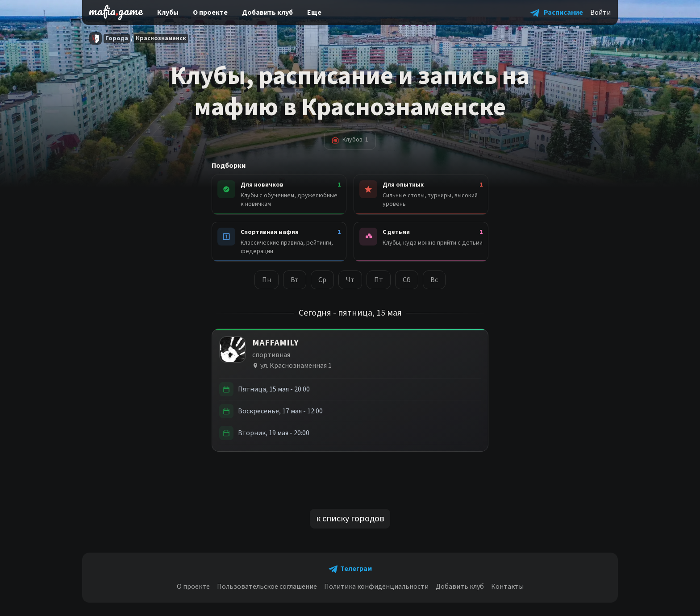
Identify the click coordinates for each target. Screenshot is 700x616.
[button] (557, 12)
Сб (407, 280)
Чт (350, 280)
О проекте (210, 12)
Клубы (168, 12)
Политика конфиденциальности (376, 587)
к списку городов (350, 519)
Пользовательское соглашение (267, 587)
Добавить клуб (267, 12)
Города (117, 38)
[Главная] (96, 38)
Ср (322, 280)
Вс (434, 280)
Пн (267, 280)
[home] (116, 12)
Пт (379, 280)
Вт (295, 280)
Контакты (507, 587)
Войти (600, 12)
